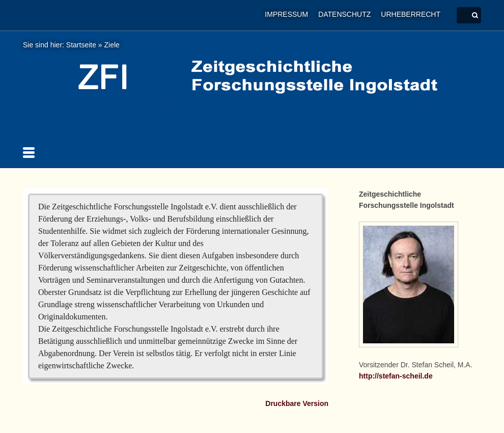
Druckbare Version (297, 403)
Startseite (81, 45)
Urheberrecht (411, 14)
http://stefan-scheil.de (396, 376)
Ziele (112, 45)
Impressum (286, 14)
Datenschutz (344, 14)
